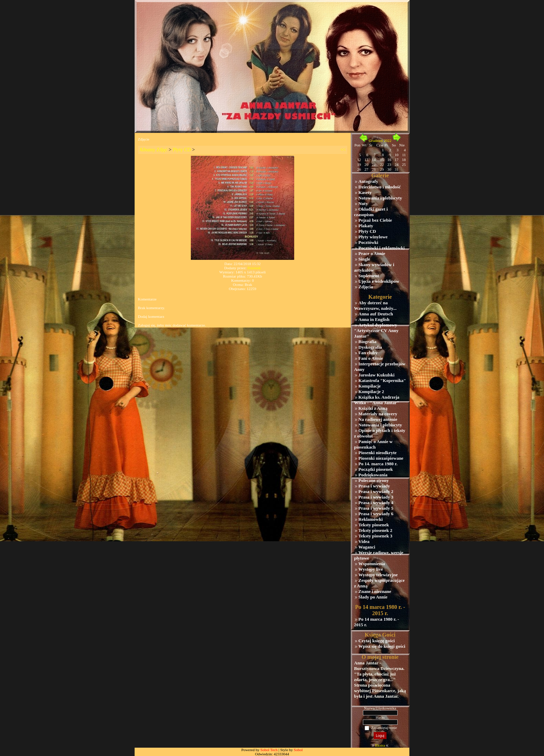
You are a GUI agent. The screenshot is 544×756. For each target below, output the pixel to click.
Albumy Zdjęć (154, 150)
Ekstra (380, 745)
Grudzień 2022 (380, 141)
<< (343, 150)
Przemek (254, 268)
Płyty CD (182, 150)
